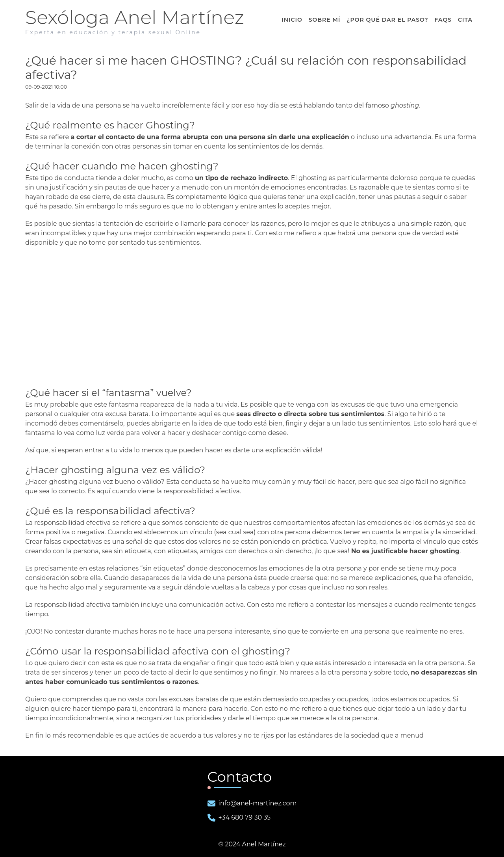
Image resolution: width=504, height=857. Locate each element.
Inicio (292, 20)
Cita (465, 20)
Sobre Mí (325, 20)
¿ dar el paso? (387, 20)
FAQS (443, 20)
